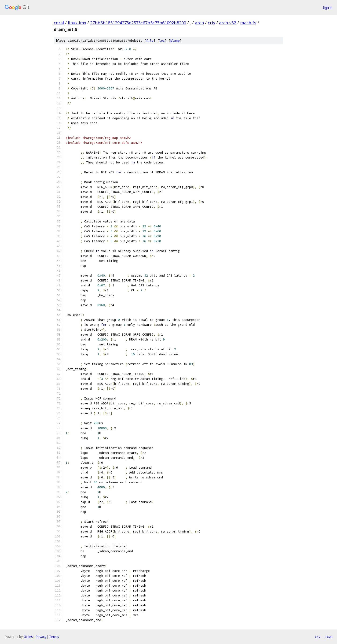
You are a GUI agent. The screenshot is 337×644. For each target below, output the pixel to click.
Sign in (327, 7)
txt (317, 637)
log (162, 41)
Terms (54, 637)
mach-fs (248, 23)
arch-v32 (228, 23)
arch (199, 23)
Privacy (41, 637)
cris (211, 23)
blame (175, 41)
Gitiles (28, 637)
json (329, 637)
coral (59, 23)
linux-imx (77, 23)
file (150, 41)
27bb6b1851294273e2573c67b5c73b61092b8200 (138, 23)
